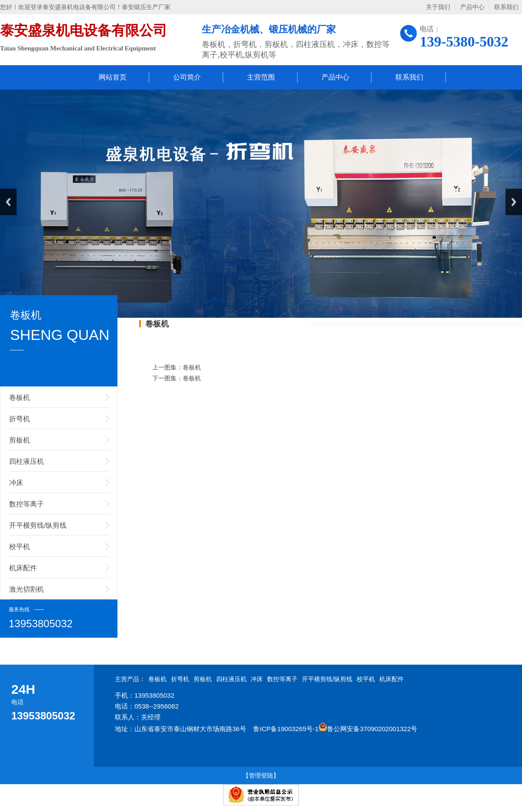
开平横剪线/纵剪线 (38, 525)
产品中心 (472, 7)
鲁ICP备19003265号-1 (286, 729)
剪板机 (20, 440)
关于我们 (438, 7)
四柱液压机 (27, 461)
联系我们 (506, 7)
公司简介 (187, 77)
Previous (8, 202)
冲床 (16, 483)
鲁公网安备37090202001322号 (368, 729)
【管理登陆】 (261, 775)
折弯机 (20, 419)
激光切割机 (27, 589)
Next (514, 202)
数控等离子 (27, 504)
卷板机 (20, 398)
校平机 (20, 547)
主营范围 (261, 77)
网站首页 (113, 77)
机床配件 (23, 568)
